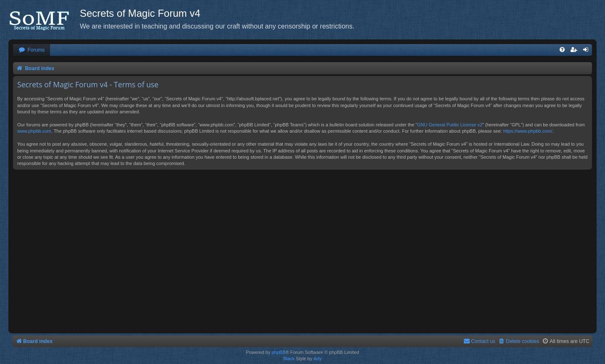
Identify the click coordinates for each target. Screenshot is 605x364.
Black (289, 359)
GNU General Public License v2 (450, 125)
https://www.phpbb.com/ (528, 131)
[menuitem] (32, 50)
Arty (318, 359)
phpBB (278, 352)
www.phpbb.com (34, 131)
